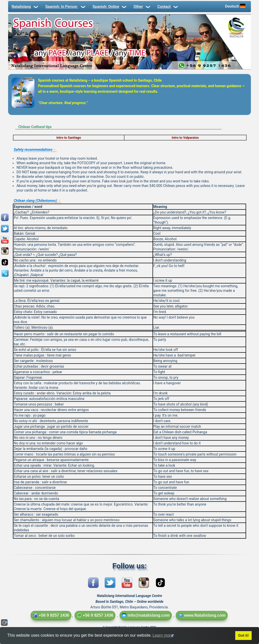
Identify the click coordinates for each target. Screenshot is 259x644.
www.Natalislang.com (202, 615)
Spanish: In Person (65, 7)
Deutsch (236, 6)
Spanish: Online (109, 7)
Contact (167, 7)
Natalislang (24, 7)
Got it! (243, 635)
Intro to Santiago (69, 138)
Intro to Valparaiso (185, 138)
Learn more (163, 635)
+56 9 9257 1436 (51, 615)
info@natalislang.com (146, 615)
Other (141, 7)
